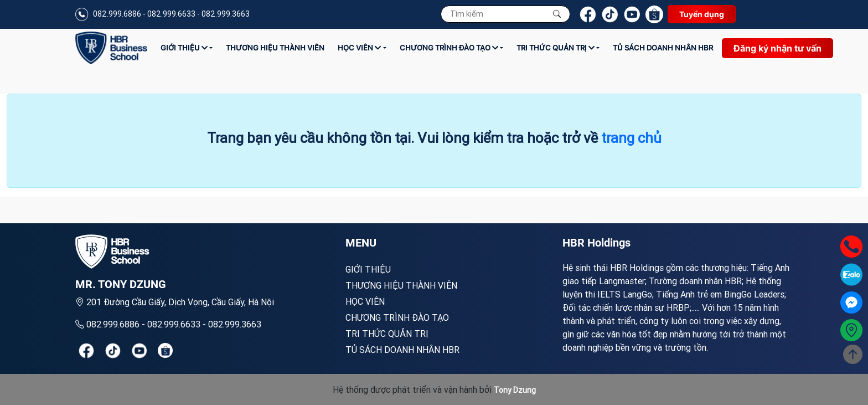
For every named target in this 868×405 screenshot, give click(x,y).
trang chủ (631, 138)
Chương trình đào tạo (449, 48)
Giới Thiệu (184, 48)
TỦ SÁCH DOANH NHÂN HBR (663, 48)
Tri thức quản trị (556, 48)
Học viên (359, 48)
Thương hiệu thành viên (275, 48)
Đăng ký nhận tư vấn (777, 48)
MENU (361, 243)
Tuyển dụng (702, 14)
